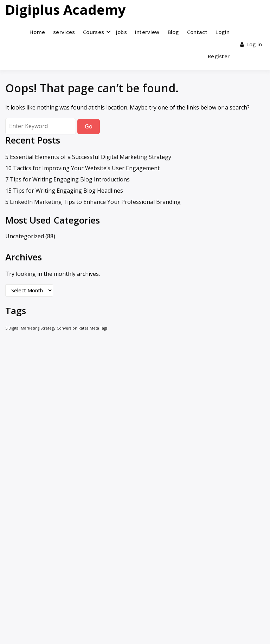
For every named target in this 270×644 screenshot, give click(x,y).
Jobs (121, 32)
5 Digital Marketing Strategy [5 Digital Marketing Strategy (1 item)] (30, 328)
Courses (94, 32)
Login (223, 32)
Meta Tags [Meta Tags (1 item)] (98, 328)
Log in (251, 44)
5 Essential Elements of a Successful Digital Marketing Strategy (88, 157)
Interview (147, 32)
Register (219, 56)
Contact (197, 32)
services (64, 32)
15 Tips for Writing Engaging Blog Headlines (64, 191)
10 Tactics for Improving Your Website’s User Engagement (82, 168)
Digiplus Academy (66, 9)
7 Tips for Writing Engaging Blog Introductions (67, 179)
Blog (173, 32)
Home (37, 32)
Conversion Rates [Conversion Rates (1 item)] (72, 328)
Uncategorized (25, 236)
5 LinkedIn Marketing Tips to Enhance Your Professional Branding (93, 202)
